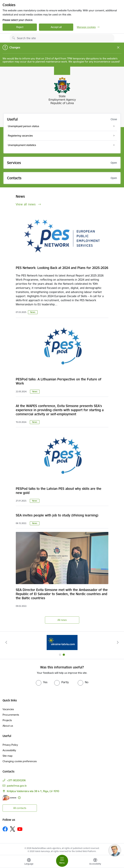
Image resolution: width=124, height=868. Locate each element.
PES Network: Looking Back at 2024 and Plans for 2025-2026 (62, 268)
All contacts (20, 808)
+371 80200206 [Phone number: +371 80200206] (16, 780)
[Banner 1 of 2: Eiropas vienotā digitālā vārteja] (62, 642)
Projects (7, 720)
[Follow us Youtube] (20, 829)
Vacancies (8, 709)
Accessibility (9, 750)
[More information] (19, 798)
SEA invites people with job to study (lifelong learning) (57, 515)
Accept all (56, 27)
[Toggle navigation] (62, 861)
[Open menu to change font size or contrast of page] (95, 862)
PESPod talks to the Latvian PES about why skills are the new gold (59, 491)
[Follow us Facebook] (5, 829)
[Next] (118, 642)
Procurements (11, 715)
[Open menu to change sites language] (29, 862)
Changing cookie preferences (20, 761)
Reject (20, 27)
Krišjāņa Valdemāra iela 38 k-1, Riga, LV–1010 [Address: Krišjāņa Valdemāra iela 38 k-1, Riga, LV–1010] (33, 791)
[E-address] (9, 798)
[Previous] (6, 642)
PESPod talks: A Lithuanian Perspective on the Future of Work (59, 381)
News (33, 312)
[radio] (42, 682)
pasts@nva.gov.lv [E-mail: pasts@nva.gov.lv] (17, 786)
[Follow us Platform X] (13, 829)
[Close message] (118, 47)
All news (62, 620)
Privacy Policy (10, 745)
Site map (8, 756)
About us (8, 726)
